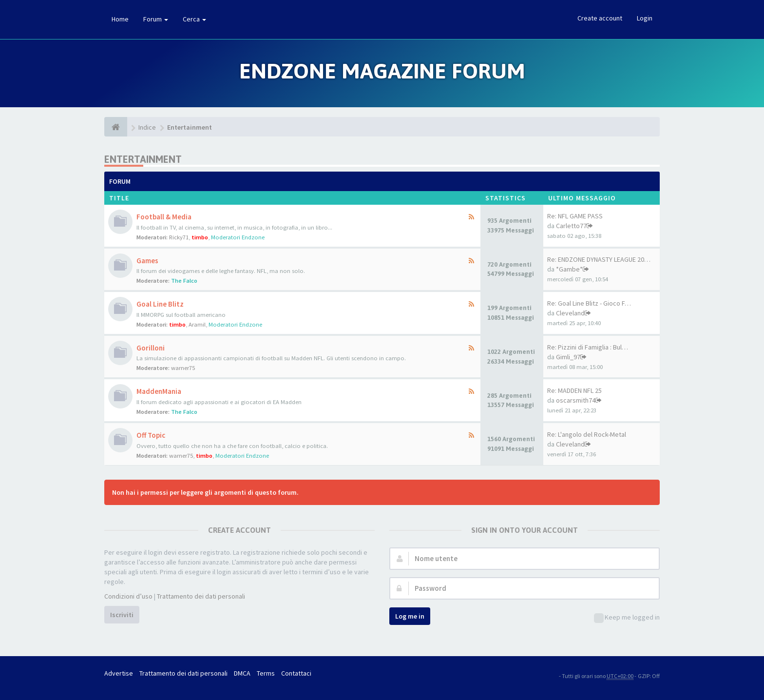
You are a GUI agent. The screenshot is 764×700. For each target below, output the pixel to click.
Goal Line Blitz (160, 304)
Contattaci (296, 673)
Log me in (410, 616)
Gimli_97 (568, 357)
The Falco (184, 281)
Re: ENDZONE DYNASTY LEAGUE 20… (599, 259)
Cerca (194, 19)
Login (645, 18)
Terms (266, 673)
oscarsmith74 (576, 400)
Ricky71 (179, 237)
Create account (600, 18)
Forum (156, 19)
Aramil (197, 324)
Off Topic (151, 435)
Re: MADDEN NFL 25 (574, 390)
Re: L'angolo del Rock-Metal (587, 434)
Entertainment (190, 127)
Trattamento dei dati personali (201, 596)
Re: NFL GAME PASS (575, 216)
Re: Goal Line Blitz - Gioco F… (589, 303)
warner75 (183, 368)
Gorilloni (151, 348)
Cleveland (570, 313)
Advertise (119, 673)
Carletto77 (571, 226)
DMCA (242, 673)
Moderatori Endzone (238, 237)
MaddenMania (159, 391)
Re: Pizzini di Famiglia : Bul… (588, 347)
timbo (200, 237)
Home (120, 19)
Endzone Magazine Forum (382, 71)
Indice (147, 127)
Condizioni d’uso (128, 596)
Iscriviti (122, 615)
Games (147, 261)
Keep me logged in (627, 618)
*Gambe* (569, 269)
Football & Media (164, 217)
